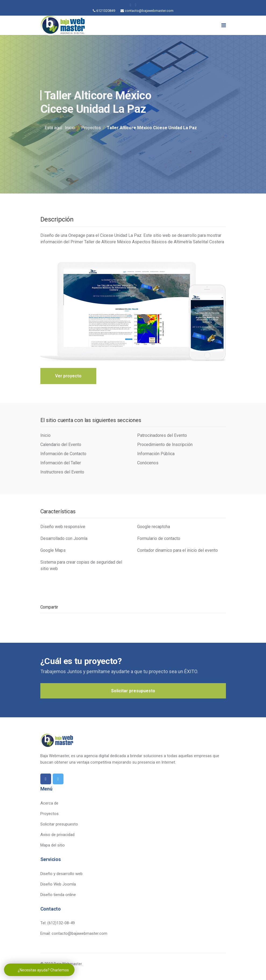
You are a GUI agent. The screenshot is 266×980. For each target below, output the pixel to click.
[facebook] (130, 5)
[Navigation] (224, 25)
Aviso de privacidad (57, 835)
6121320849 (106, 11)
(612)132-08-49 (61, 924)
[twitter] (136, 5)
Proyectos (49, 814)
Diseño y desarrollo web (61, 874)
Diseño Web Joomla (58, 885)
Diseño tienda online (58, 895)
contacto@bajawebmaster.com (149, 11)
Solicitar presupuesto (133, 691)
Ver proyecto (68, 376)
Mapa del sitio (53, 846)
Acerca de (49, 804)
